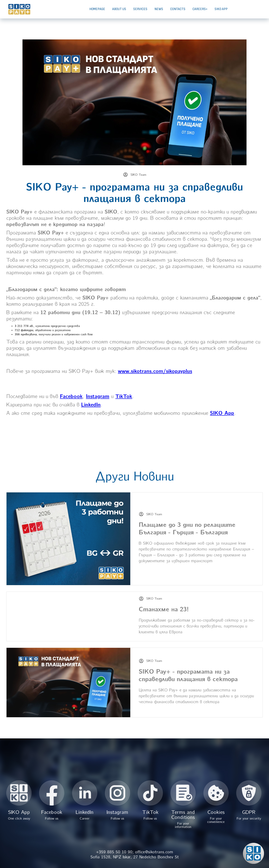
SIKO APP (221, 9)
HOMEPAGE (97, 9)
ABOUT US (119, 9)
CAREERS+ (200, 9)
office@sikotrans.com (154, 852)
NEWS (159, 9)
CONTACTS (178, 9)
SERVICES (140, 9)
